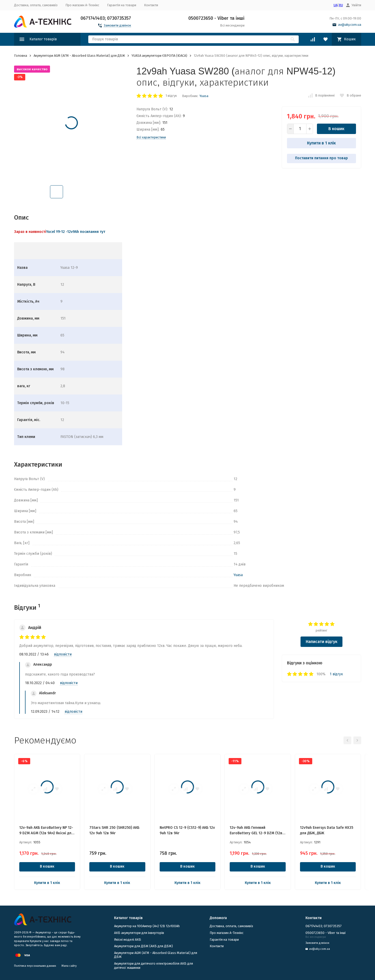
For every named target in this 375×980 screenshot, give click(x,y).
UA (336, 5)
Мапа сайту (69, 966)
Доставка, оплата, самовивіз (36, 5)
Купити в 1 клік (321, 143)
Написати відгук (321, 642)
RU (341, 5)
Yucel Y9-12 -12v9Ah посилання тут (76, 232)
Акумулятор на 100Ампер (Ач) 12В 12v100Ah (147, 926)
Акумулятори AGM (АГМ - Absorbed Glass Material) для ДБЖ (79, 56)
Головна (21, 56)
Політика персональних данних (35, 966)
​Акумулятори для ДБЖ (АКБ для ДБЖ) (143, 946)
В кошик (336, 129)
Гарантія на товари (122, 5)
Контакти (151, 5)
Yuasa (204, 96)
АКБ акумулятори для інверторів (139, 933)
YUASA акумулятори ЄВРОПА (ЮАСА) (159, 56)
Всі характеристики (151, 137)
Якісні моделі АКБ (128, 940)
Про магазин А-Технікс (82, 5)
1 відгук (171, 96)
